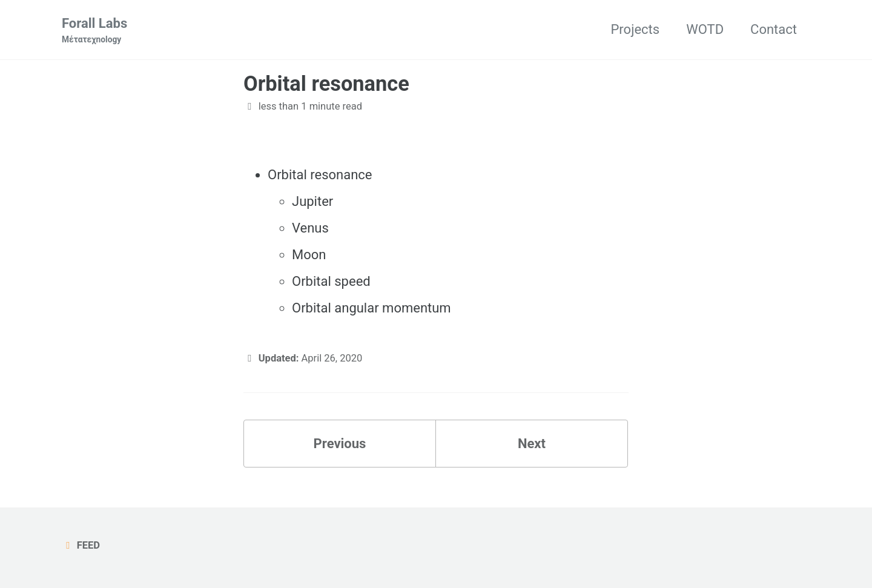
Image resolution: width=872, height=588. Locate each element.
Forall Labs (94, 31)
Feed (81, 545)
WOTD (705, 29)
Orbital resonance (326, 84)
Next (532, 444)
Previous (340, 444)
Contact (774, 29)
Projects (635, 29)
